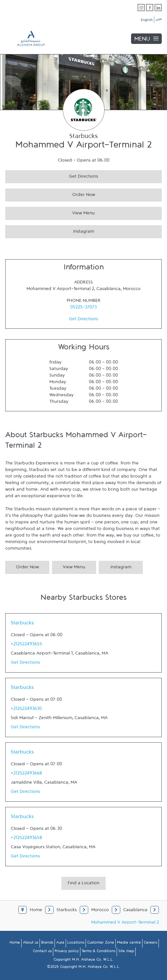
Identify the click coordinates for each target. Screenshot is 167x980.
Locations (76, 944)
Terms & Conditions (99, 952)
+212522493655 (26, 645)
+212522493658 (26, 839)
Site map (126, 952)
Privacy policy (67, 952)
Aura (60, 944)
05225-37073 (83, 308)
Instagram (50, 231)
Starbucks (22, 624)
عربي (159, 20)
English (147, 21)
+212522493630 (26, 710)
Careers (150, 944)
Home (15, 944)
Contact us (42, 952)
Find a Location (83, 884)
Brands (47, 944)
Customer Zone (101, 944)
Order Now (50, 194)
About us (31, 944)
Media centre (129, 944)
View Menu (50, 212)
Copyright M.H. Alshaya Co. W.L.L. (83, 961)
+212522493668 (26, 774)
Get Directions (52, 176)
